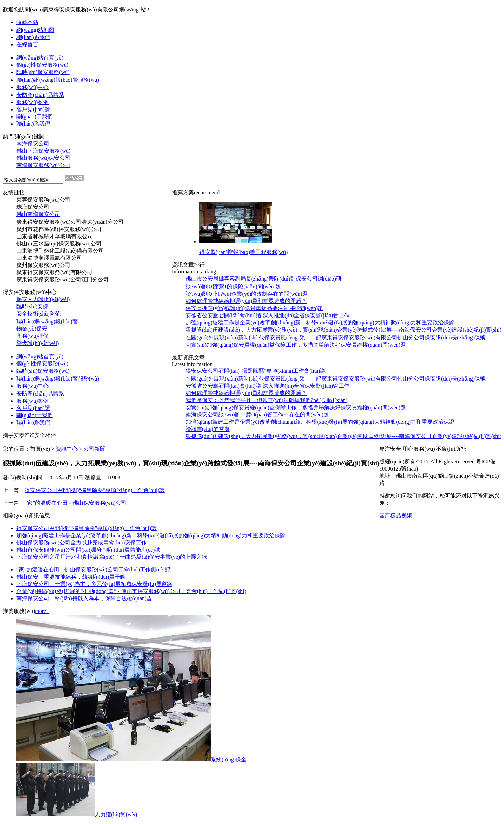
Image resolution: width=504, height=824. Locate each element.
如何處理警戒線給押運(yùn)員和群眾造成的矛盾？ (246, 393)
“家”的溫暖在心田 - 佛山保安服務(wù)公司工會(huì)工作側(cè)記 (93, 570)
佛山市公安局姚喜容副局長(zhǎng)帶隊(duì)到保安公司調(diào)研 (264, 279)
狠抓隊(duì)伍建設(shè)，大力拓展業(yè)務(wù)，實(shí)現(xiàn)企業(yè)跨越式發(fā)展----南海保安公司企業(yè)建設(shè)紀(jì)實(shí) (343, 436)
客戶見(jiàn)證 (33, 109)
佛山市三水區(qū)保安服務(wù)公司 (59, 243)
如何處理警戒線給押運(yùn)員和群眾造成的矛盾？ (246, 301)
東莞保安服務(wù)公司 (43, 200)
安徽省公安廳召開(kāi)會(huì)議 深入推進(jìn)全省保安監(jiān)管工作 (268, 315)
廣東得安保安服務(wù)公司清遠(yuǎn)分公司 (70, 222)
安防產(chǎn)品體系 (40, 95)
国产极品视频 (396, 516)
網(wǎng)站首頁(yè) (40, 58)
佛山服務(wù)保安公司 (43, 158)
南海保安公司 (33, 144)
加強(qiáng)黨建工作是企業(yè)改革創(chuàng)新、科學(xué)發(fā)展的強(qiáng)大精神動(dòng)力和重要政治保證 (320, 422)
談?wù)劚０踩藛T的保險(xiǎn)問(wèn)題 (233, 287)
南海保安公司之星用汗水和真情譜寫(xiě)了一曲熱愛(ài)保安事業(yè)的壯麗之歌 (112, 557)
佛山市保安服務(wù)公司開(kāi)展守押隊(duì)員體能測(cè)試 (88, 550)
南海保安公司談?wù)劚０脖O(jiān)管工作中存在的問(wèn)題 (257, 415)
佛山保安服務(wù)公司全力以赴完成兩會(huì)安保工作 (82, 543)
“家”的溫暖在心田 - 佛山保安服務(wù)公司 (76, 503)
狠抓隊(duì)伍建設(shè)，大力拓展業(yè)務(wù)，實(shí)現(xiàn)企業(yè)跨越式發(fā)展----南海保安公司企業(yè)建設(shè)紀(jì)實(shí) (343, 330)
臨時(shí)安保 (32, 306)
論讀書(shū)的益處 (208, 429)
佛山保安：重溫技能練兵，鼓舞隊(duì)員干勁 (71, 577)
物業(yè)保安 (32, 329)
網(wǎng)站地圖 (35, 30)
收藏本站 (27, 22)
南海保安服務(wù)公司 (43, 165)
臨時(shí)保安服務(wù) (43, 72)
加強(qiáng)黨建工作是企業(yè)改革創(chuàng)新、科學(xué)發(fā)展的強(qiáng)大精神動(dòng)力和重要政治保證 (320, 323)
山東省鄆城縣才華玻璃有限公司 (55, 236)
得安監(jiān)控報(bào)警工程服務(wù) (244, 252)
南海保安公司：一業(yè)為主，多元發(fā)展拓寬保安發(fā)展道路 (94, 584)
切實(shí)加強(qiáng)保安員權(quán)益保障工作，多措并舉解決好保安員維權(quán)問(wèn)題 (296, 345)
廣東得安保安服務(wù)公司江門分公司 (63, 279)
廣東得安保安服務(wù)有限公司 (54, 272)
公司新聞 (94, 449)
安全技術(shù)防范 (38, 314)
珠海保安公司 (33, 207)
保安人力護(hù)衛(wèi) (43, 299)
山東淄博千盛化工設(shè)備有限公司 (60, 251)
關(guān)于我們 (35, 117)
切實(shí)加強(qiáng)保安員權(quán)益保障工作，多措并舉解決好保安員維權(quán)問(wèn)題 (296, 407)
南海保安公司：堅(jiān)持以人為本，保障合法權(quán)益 (84, 598)
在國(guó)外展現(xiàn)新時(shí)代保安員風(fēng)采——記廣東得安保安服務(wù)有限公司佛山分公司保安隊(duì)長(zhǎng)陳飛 (336, 338)
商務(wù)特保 (32, 336)
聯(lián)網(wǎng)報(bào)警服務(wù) (58, 80)
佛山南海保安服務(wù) (43, 151)
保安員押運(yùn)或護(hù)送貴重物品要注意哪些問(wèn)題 (255, 308)
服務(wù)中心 (32, 87)
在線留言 (27, 44)
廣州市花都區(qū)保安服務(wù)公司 (59, 229)
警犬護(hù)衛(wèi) (38, 343)
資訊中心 (67, 449)
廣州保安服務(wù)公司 (43, 265)
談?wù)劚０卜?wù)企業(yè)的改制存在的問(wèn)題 (247, 294)
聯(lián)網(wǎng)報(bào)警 (47, 321)
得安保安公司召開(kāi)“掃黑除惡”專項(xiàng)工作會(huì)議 (256, 371)
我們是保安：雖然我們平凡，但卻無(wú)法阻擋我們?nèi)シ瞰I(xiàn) (267, 400)
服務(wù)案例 (32, 102)
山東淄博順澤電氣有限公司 (49, 258)
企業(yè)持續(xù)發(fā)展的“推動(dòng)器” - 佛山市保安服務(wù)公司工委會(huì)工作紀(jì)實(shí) (131, 591)
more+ (42, 611)
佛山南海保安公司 (38, 214)
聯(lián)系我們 (33, 37)
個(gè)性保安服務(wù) (42, 65)
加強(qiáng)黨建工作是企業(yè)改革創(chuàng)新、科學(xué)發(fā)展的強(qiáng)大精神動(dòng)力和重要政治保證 (151, 535)
